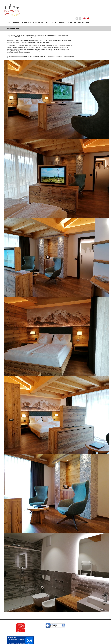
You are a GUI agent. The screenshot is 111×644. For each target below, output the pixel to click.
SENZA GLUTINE (38, 22)
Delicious (77, 19)
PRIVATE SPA (72, 22)
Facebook (80, 19)
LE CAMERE (16, 22)
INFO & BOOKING (84, 22)
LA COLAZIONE (26, 22)
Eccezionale (53, 624)
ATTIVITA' (62, 22)
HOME (8, 22)
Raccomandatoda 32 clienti (54, 626)
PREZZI (48, 22)
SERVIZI (55, 22)
